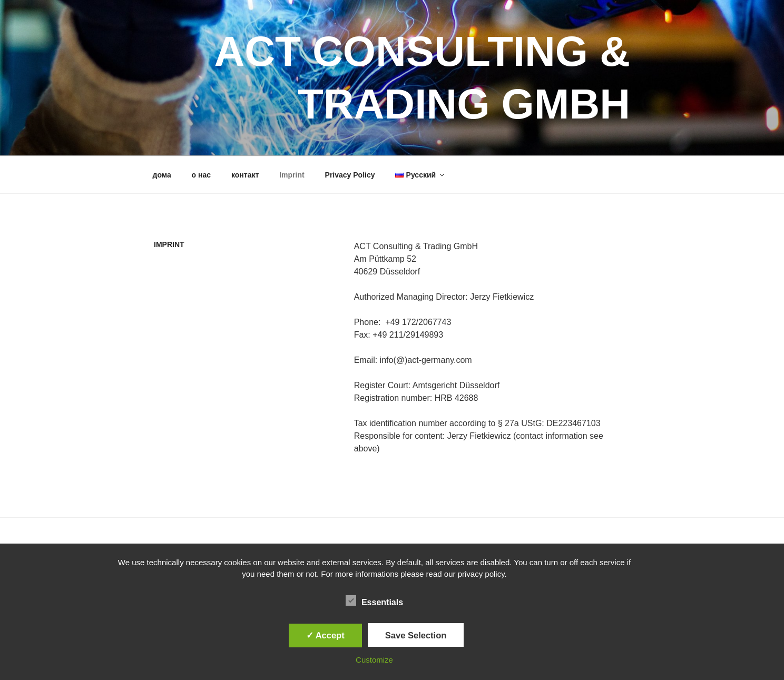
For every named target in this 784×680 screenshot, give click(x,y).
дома (162, 175)
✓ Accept (325, 635)
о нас (201, 175)
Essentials (374, 600)
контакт (245, 175)
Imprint (292, 175)
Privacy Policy (350, 175)
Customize (374, 660)
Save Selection (416, 635)
